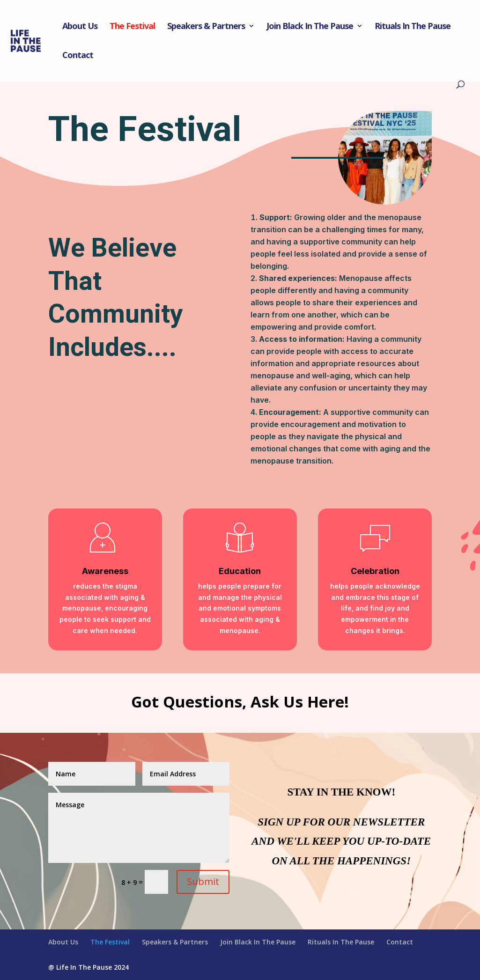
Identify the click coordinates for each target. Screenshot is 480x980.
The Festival (132, 27)
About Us (80, 27)
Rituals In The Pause (413, 27)
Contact (78, 56)
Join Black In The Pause (310, 27)
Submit (203, 881)
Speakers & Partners (206, 27)
